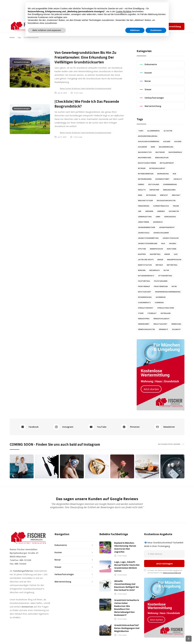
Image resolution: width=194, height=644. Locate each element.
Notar (166, 270)
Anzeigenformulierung (148, 136)
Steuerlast (152, 313)
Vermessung (176, 324)
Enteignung (151, 195)
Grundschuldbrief (161, 233)
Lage (176, 254)
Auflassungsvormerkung (149, 142)
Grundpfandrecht (167, 227)
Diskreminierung (170, 184)
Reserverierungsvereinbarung (168, 292)
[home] (25, 26)
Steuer (141, 313)
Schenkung (159, 303)
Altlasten (168, 131)
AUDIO (81, 26)
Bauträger (160, 152)
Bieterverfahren (145, 179)
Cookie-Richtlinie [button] (124, 617)
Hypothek (142, 249)
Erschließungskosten (166, 201)
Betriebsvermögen (146, 174)
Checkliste (178, 179)
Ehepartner (154, 190)
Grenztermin (144, 222)
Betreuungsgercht (157, 168)
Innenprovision (156, 249)
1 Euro (141, 131)
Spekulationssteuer (166, 308)
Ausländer (142, 147)
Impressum (145, 26)
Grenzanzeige (170, 217)
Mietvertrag (172, 265)
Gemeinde (161, 211)
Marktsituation (145, 265)
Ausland (167, 142)
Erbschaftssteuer (145, 201)
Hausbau (173, 243)
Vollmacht (176, 329)
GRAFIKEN (93, 26)
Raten (174, 286)
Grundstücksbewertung (148, 238)
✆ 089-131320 (120, 26)
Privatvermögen (161, 286)
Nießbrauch (154, 270)
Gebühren (149, 211)
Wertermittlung (172, 26)
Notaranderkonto (146, 276)
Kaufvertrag (155, 254)
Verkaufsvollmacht (162, 319)
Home (12, 37)
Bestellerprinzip (167, 163)
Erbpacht (164, 195)
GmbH (158, 217)
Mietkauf (159, 265)
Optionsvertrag (165, 276)
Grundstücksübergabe (148, 243)
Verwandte (163, 329)
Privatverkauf (144, 286)
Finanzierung (144, 206)
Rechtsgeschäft (145, 292)
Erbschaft (176, 195)
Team (135, 26)
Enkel (140, 195)
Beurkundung (163, 174)
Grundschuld (144, 233)
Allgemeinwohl (154, 131)
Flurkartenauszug (161, 206)
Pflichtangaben (161, 281)
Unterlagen (166, 313)
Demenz (141, 184)
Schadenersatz (144, 303)
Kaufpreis (142, 254)
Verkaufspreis (144, 319)
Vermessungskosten (146, 329)
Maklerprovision (174, 260)
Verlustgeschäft (160, 324)
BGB (174, 174)
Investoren (172, 249)
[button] (54, 26)
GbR (140, 211)
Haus (163, 243)
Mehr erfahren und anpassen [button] (47, 636)
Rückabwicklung (145, 297)
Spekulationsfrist (146, 308)
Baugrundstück (145, 152)
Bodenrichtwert (162, 179)
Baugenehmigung (166, 147)
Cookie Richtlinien (178, 639)
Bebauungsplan (162, 158)
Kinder (167, 254)
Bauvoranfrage (175, 152)
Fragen (176, 206)
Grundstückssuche (171, 238)
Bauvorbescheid (145, 158)
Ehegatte (142, 190)
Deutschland (154, 184)
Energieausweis (169, 190)
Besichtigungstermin (147, 163)
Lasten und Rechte (146, 260)
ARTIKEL (69, 26)
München (142, 270)
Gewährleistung (145, 217)
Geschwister (174, 211)
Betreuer (142, 168)
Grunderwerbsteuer (147, 227)
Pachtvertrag (144, 281)
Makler (160, 260)
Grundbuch (158, 222)
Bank (153, 147)
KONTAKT (108, 26)
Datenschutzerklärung (172, 555)
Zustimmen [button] (156, 636)
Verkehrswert (144, 324)
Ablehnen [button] (135, 636)
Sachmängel (161, 297)
